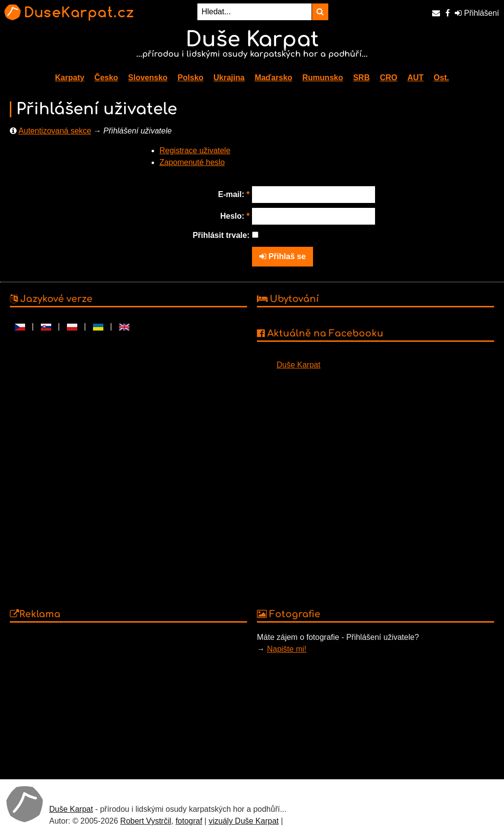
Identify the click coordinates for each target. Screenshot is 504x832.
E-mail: (234, 194)
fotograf (189, 821)
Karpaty (70, 78)
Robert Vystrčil (145, 821)
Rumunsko (323, 78)
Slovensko (148, 78)
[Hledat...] (254, 12)
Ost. (441, 78)
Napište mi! (286, 649)
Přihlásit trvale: (221, 235)
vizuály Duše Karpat (244, 821)
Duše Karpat (299, 365)
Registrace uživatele (195, 150)
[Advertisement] (128, 700)
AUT (416, 78)
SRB (361, 78)
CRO (389, 78)
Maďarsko (273, 78)
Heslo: (235, 216)
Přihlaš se (283, 256)
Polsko (190, 78)
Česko (106, 78)
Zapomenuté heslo (192, 162)
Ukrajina (229, 78)
